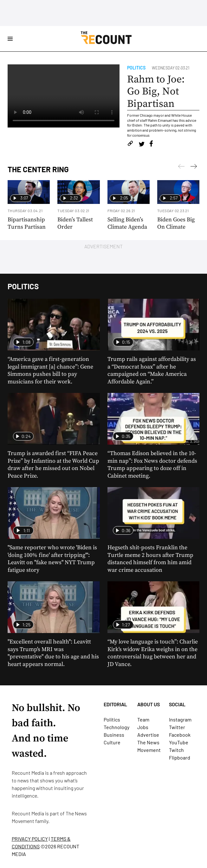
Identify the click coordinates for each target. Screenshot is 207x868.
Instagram (180, 719)
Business (114, 735)
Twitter (177, 727)
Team (143, 719)
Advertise (148, 735)
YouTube (179, 742)
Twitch (176, 750)
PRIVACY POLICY (30, 839)
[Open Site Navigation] (10, 39)
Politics (136, 68)
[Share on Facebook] (151, 144)
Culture (112, 742)
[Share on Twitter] (142, 144)
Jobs (143, 727)
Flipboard (180, 757)
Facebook (180, 735)
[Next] (181, 167)
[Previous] (194, 167)
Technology (116, 727)
